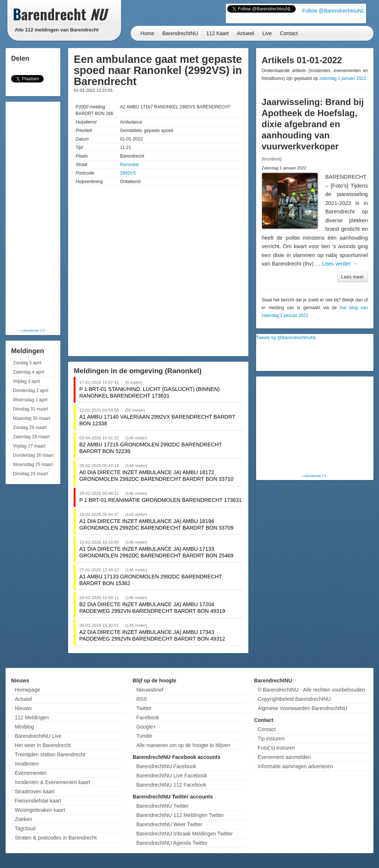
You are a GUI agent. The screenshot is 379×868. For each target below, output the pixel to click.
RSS (142, 699)
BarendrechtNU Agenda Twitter (172, 843)
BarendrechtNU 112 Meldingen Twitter (180, 815)
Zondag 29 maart (30, 428)
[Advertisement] (37, 215)
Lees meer (353, 277)
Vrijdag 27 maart (29, 446)
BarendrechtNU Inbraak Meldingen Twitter (184, 834)
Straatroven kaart (35, 791)
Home (147, 33)
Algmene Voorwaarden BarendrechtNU (302, 708)
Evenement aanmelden (284, 757)
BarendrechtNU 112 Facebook (171, 785)
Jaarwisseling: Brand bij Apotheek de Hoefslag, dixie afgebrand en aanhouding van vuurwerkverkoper (313, 124)
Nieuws (23, 708)
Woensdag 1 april (30, 400)
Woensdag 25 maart (33, 465)
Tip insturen (271, 739)
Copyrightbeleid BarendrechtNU (294, 699)
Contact (289, 33)
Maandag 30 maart (32, 418)
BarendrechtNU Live (38, 736)
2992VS (128, 173)
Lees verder (340, 264)
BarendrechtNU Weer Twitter (169, 824)
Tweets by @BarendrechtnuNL (286, 338)
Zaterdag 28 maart (31, 437)
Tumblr (144, 736)
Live (267, 33)
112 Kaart (217, 33)
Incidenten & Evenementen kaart (52, 782)
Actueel (246, 33)
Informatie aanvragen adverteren (295, 766)
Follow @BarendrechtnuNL (333, 11)
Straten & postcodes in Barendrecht (56, 838)
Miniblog (24, 727)
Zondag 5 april (27, 363)
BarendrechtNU (180, 33)
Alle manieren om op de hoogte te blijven (183, 745)
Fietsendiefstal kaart (38, 801)
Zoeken (24, 819)
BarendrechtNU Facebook (166, 766)
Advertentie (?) (33, 330)
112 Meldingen (32, 717)
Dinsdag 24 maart (31, 474)
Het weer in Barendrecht (43, 745)
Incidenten (27, 764)
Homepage (28, 690)
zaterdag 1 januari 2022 (343, 78)
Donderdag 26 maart (33, 455)
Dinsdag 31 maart (31, 409)
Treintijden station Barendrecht (50, 754)
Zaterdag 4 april (28, 372)
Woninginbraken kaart (40, 810)
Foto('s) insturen (276, 748)
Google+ (146, 727)
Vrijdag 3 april (26, 381)
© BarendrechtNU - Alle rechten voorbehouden (311, 690)
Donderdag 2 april (31, 391)
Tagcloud (25, 828)
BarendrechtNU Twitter (162, 806)
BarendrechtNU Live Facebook (172, 776)
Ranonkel (129, 165)
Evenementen (31, 773)
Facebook (147, 717)
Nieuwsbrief (150, 690)
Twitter (144, 708)
